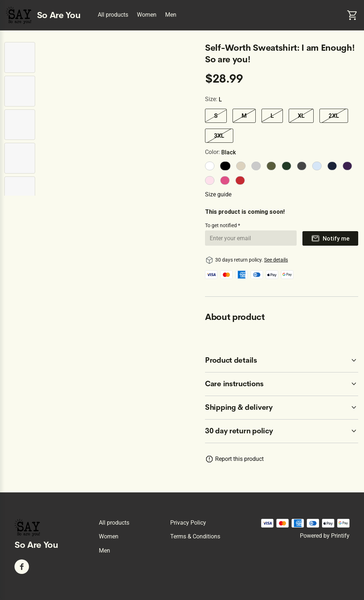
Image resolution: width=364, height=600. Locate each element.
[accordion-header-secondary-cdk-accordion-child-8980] (282, 408)
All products (113, 15)
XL (301, 116)
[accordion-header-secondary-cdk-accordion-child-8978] (282, 361)
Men (171, 15)
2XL (334, 116)
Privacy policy (188, 523)
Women (147, 15)
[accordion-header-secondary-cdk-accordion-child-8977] (282, 431)
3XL (219, 136)
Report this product (239, 459)
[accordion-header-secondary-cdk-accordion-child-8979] (282, 384)
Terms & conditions (195, 536)
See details (276, 260)
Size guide (218, 194)
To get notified (221, 225)
